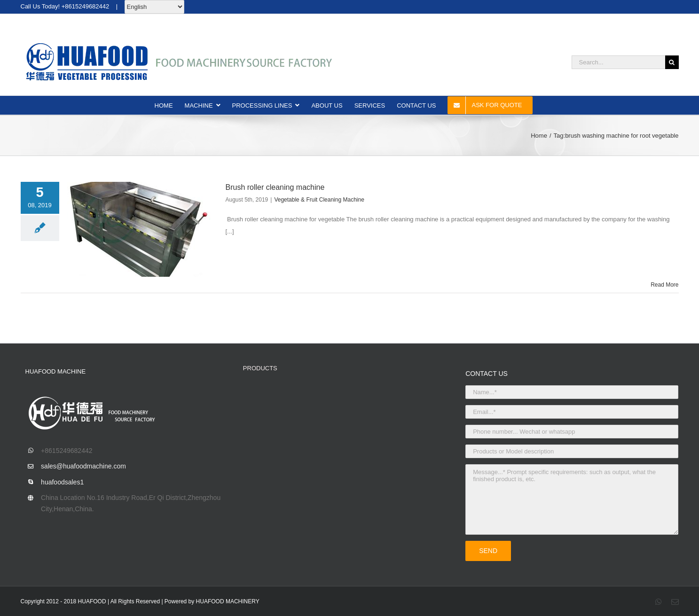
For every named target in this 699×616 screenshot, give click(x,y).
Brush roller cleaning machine (275, 187)
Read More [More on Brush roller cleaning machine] (664, 285)
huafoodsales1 (62, 482)
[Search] (672, 62)
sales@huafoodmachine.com (83, 466)
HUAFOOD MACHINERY (228, 601)
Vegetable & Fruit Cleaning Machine (319, 200)
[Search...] (618, 62)
